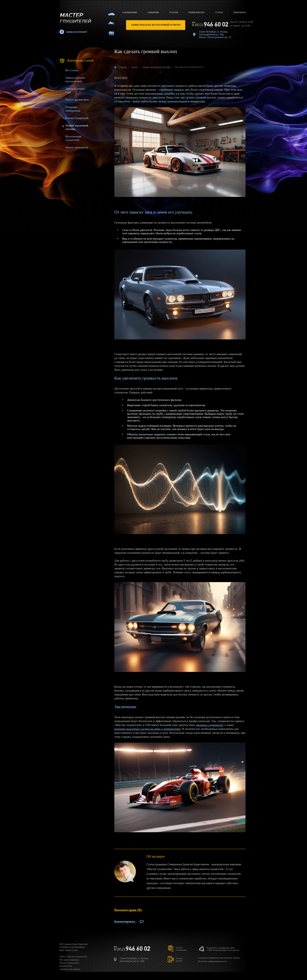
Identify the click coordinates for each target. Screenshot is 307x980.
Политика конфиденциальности (212, 961)
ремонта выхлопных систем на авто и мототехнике (148, 729)
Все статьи (72, 70)
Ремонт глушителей (77, 118)
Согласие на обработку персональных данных (219, 958)
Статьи (219, 12)
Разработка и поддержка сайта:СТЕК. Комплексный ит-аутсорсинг (223, 949)
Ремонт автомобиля (77, 147)
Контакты (240, 12)
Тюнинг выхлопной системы (157, 67)
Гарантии (153, 12)
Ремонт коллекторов (77, 100)
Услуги (174, 12)
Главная (122, 67)
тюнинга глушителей (210, 725)
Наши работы (196, 12)
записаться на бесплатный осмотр (156, 25)
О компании (130, 12)
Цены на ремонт (77, 32)
